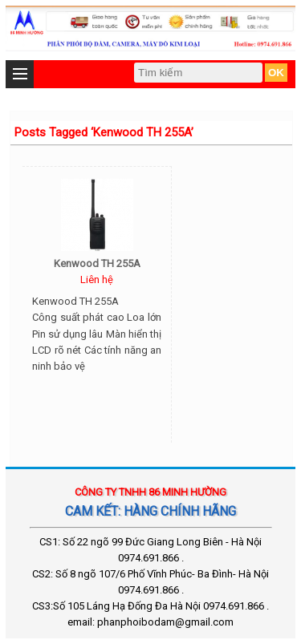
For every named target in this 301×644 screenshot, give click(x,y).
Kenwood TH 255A (97, 263)
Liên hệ (97, 279)
